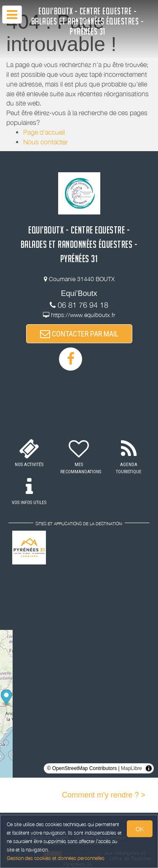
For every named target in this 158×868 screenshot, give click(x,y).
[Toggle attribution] (149, 768)
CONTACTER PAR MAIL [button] (79, 334)
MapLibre (131, 768)
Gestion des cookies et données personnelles (56, 858)
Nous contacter (46, 142)
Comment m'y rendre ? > (104, 795)
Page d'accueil (44, 132)
